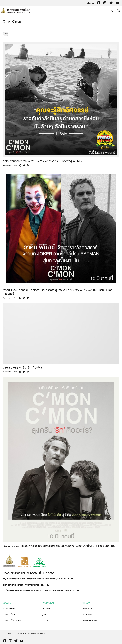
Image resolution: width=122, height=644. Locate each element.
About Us (47, 609)
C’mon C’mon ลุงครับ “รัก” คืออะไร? (22, 368)
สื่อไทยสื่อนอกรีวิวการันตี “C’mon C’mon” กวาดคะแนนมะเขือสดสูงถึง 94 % (43, 161)
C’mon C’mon (12, 22)
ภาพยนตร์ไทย (9, 615)
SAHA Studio (88, 615)
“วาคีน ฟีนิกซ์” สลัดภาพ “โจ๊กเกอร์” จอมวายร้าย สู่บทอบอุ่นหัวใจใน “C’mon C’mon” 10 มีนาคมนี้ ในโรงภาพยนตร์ (57, 292)
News (6, 34)
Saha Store (87, 609)
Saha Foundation (89, 620)
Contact (46, 620)
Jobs (44, 615)
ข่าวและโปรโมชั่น (9, 609)
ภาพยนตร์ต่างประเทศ (12, 620)
